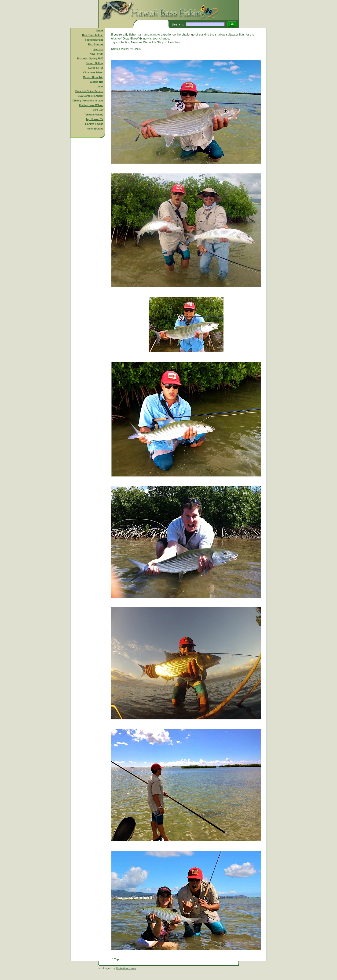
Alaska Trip (97, 82)
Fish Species (96, 44)
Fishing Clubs (95, 129)
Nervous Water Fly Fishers (126, 49)
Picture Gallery (94, 63)
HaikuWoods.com (126, 968)
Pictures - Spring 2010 (90, 58)
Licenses (98, 49)
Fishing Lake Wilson (91, 105)
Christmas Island (93, 72)
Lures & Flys (96, 68)
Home (100, 30)
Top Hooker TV (95, 119)
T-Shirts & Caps (94, 124)
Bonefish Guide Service (89, 91)
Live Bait (98, 110)
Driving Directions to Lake (88, 101)
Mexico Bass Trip (93, 77)
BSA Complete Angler (91, 96)
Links (100, 86)
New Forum (97, 54)
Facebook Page (94, 40)
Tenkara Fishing (94, 115)
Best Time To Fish (93, 35)
